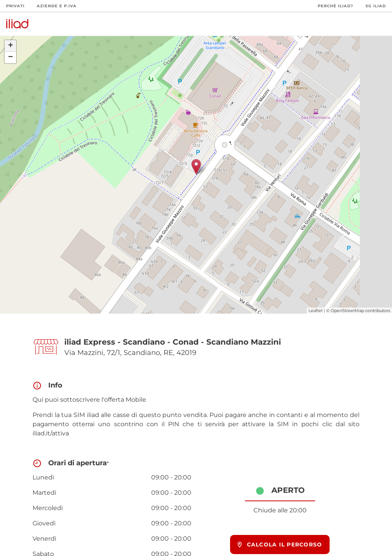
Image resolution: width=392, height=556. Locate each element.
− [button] (11, 57)
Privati (15, 6)
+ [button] (11, 46)
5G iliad (376, 6)
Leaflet (316, 311)
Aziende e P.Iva (57, 6)
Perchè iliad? (336, 6)
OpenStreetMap (347, 311)
